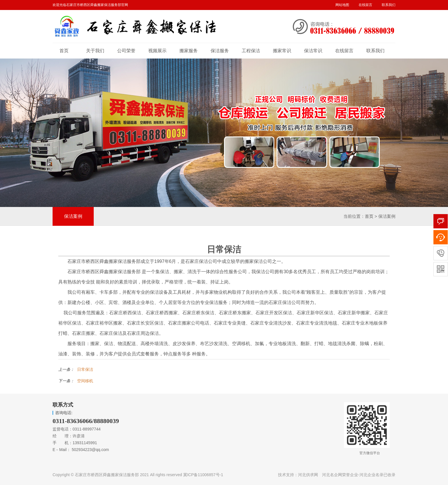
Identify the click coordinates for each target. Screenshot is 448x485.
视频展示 (157, 51)
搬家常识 (282, 51)
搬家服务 (189, 51)
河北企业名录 (371, 475)
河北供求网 (308, 475)
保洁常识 (313, 51)
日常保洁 (85, 369)
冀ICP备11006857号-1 (203, 475)
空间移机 (85, 381)
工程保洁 (251, 51)
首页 (64, 51)
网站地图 (342, 5)
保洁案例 (73, 216)
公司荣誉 (126, 51)
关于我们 (95, 51)
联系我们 (389, 5)
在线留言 (365, 5)
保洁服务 (220, 51)
